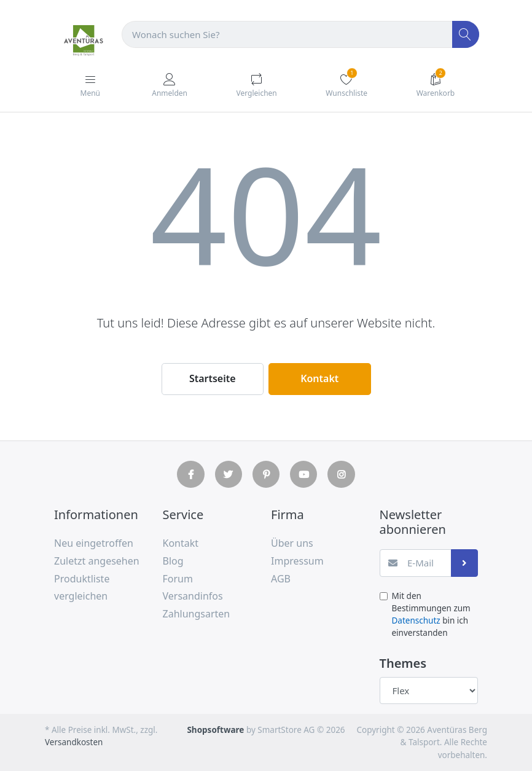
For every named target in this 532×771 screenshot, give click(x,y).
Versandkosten (74, 742)
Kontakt (319, 378)
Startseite (213, 378)
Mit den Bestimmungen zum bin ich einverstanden (431, 615)
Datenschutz (416, 620)
